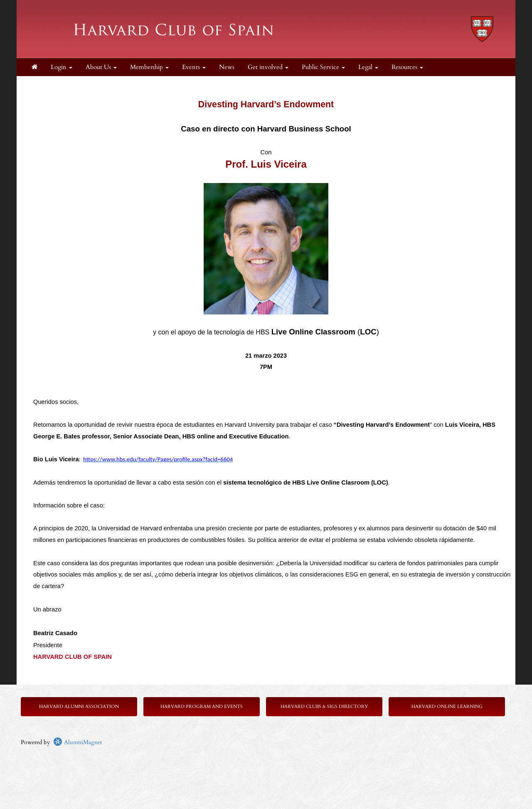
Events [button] (194, 67)
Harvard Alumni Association (79, 706)
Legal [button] (368, 67)
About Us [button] (101, 67)
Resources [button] (407, 67)
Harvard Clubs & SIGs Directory (324, 706)
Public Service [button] (323, 67)
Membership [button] (149, 67)
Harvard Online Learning (447, 706)
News (227, 67)
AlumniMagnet (78, 742)
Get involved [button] (268, 67)
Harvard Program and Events (202, 706)
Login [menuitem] (62, 67)
